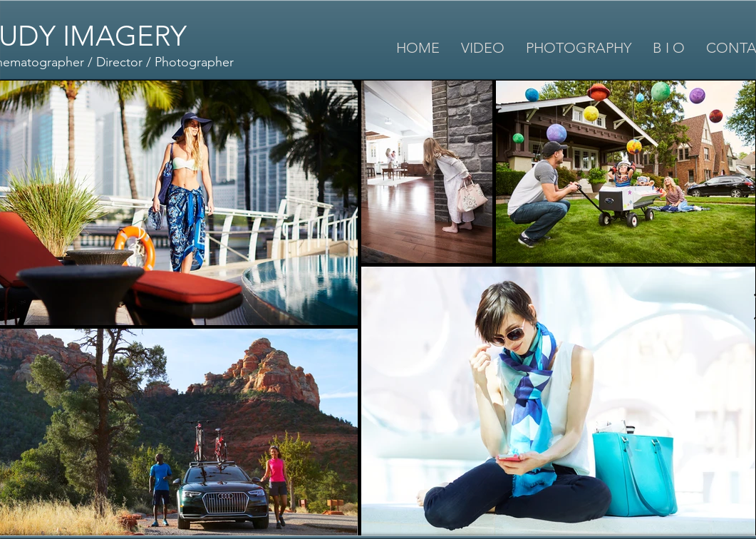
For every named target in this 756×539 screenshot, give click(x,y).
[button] (483, 48)
